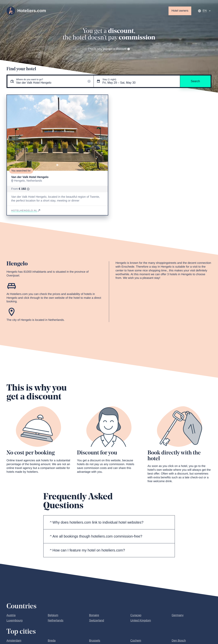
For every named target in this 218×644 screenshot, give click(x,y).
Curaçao (136, 615)
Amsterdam (14, 641)
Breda (52, 641)
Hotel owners (180, 11)
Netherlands (56, 621)
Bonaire (94, 615)
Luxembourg (15, 621)
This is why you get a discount (109, 49)
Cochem (136, 641)
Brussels (95, 641)
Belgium (53, 615)
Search (195, 81)
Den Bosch (179, 641)
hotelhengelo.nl (26, 210)
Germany (178, 615)
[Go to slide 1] (57, 165)
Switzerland (97, 621)
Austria (11, 615)
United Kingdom (141, 621)
